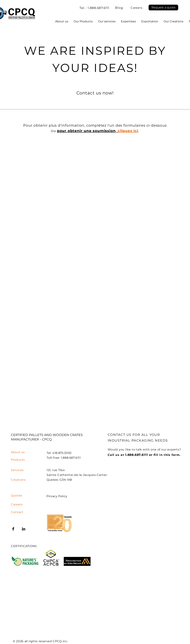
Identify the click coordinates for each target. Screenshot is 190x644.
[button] (163, 8)
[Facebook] (13, 529)
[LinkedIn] (24, 529)
